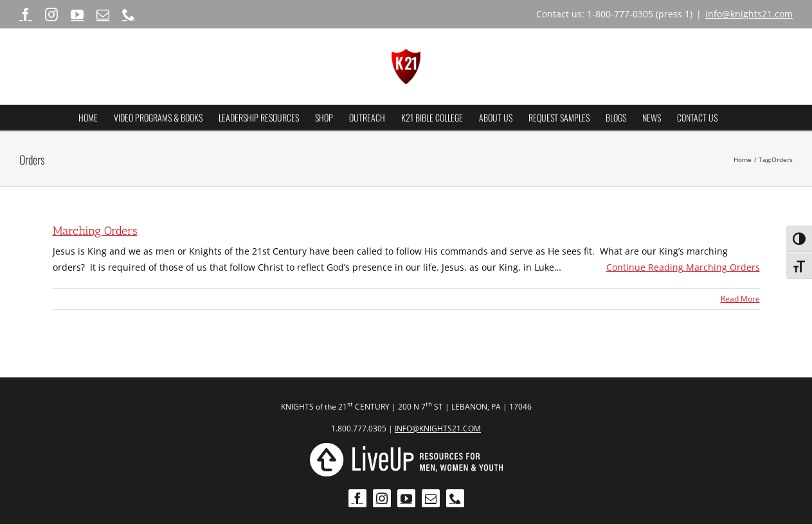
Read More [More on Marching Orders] (740, 299)
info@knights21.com (749, 14)
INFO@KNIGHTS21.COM (438, 429)
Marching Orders (95, 231)
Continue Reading (683, 267)
